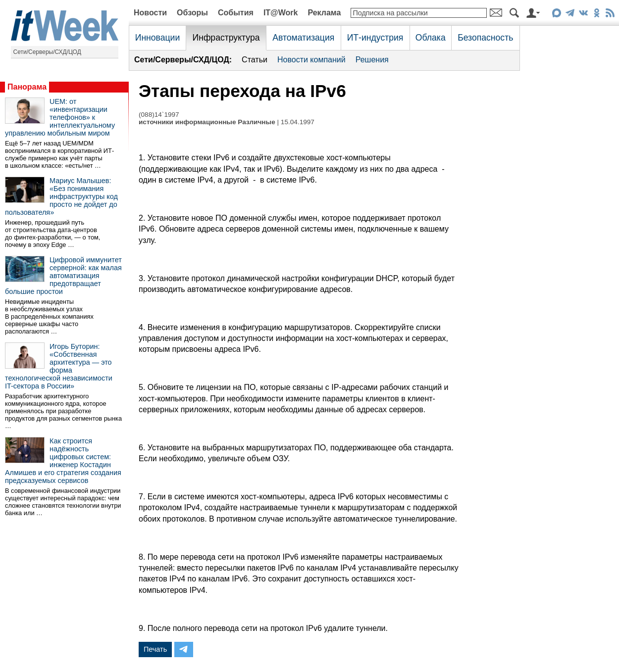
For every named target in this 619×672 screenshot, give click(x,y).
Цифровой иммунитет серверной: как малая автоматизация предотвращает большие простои (63, 276)
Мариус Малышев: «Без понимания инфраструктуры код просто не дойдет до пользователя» (61, 196)
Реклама (324, 13)
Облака (431, 38)
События (236, 13)
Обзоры (192, 13)
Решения (372, 60)
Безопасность (485, 38)
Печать (155, 649)
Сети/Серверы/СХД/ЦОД (47, 52)
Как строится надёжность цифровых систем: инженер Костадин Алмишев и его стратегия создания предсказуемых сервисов (63, 461)
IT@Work (281, 13)
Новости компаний (311, 60)
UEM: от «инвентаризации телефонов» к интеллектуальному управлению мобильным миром (60, 117)
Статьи (255, 60)
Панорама (27, 87)
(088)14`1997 (159, 115)
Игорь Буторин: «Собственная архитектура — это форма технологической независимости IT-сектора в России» (59, 366)
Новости (150, 13)
